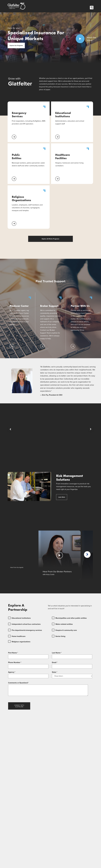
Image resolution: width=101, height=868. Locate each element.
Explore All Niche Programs (50, 239)
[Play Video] (80, 39)
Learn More (63, 497)
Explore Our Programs (16, 45)
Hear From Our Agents (17, 567)
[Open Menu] (92, 8)
